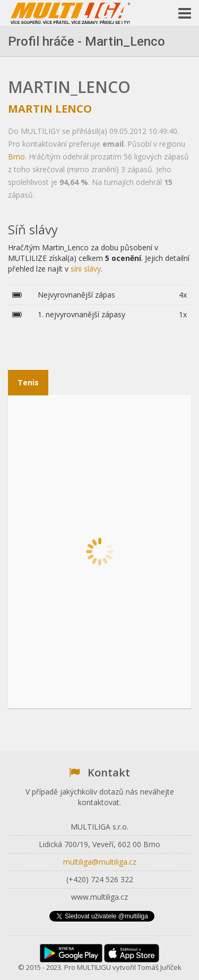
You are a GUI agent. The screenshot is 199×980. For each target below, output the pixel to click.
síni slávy (86, 269)
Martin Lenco (50, 109)
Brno (16, 157)
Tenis (28, 382)
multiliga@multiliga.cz (100, 862)
